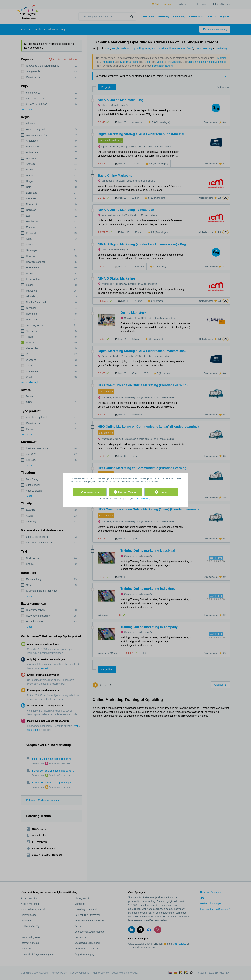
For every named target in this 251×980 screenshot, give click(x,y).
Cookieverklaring (142, 499)
